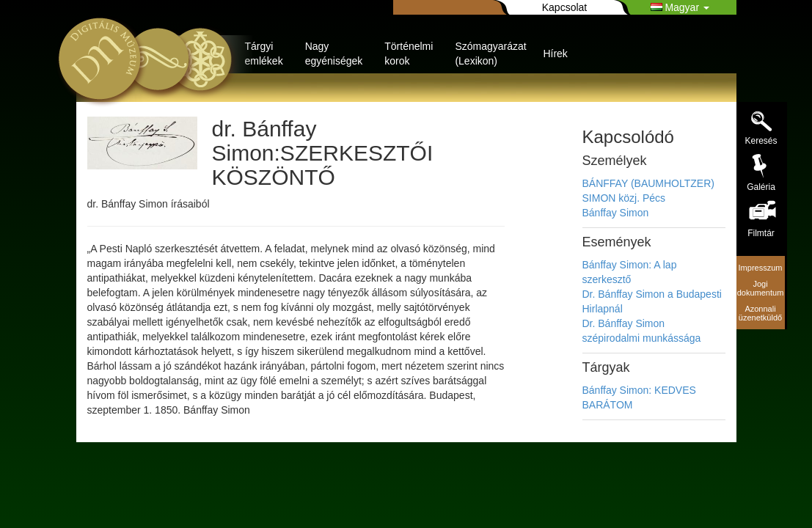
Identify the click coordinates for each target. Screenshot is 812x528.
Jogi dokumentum (761, 288)
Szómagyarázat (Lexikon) (490, 54)
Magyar (680, 7)
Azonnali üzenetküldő (760, 313)
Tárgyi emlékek (264, 54)
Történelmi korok (409, 54)
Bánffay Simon (616, 213)
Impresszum (761, 268)
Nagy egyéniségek (334, 54)
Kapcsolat (564, 7)
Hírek (555, 54)
